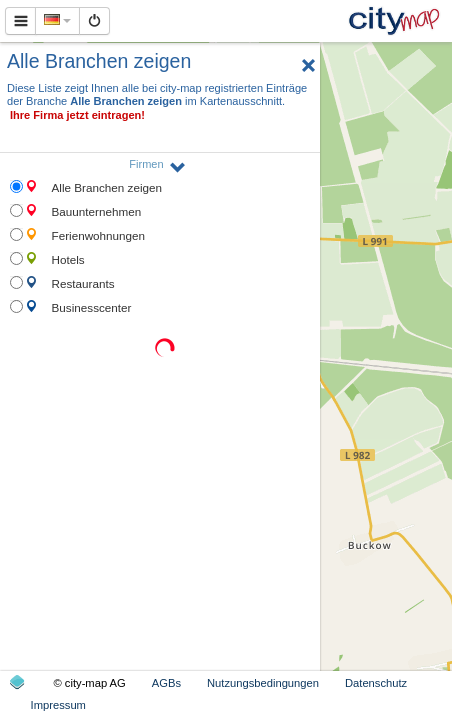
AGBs (166, 683)
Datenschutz (376, 683)
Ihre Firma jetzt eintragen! (77, 115)
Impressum (58, 705)
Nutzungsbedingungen (263, 683)
